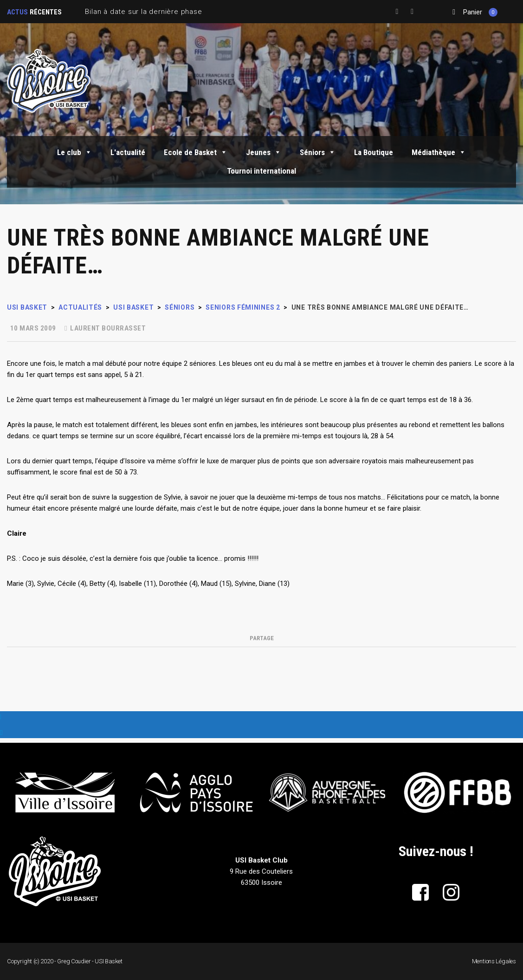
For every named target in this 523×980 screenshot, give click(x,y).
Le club (74, 152)
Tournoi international (261, 171)
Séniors (318, 152)
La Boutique (374, 152)
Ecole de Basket (196, 152)
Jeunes (264, 152)
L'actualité (128, 152)
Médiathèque (439, 152)
